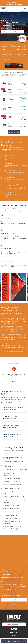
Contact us (14, 604)
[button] (8, 65)
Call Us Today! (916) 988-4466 (14, 4)
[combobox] (13, 32)
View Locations (23, 11)
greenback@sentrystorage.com (10, 61)
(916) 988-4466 (6, 59)
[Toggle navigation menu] (26, 8)
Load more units (14, 132)
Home (14, 635)
